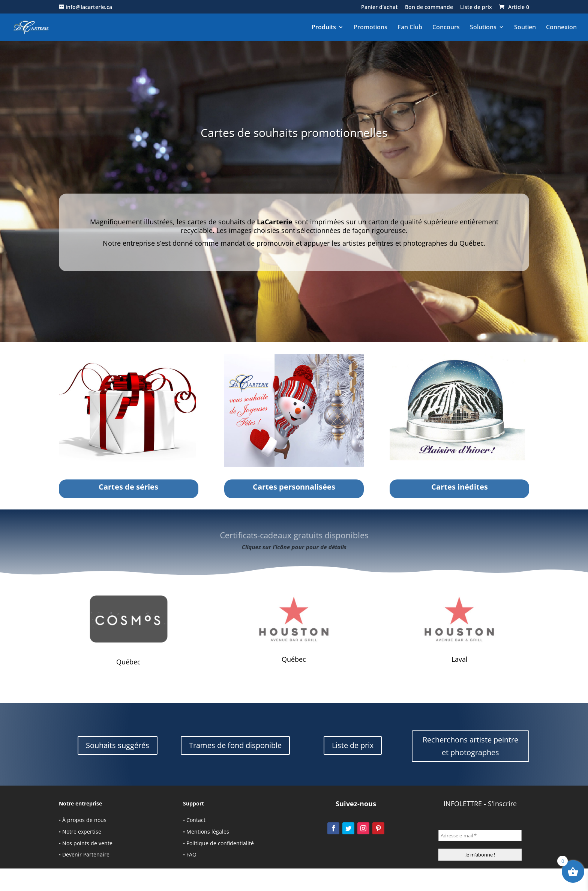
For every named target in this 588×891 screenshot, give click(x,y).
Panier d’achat (379, 8)
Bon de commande (429, 8)
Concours (446, 27)
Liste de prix (476, 8)
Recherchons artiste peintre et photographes (470, 746)
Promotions (370, 27)
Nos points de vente (87, 843)
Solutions (483, 27)
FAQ (191, 854)
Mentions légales (208, 832)
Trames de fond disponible (235, 745)
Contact (196, 820)
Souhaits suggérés (118, 745)
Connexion (561, 27)
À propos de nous (84, 820)
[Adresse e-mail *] (480, 835)
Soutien (525, 27)
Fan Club (410, 27)
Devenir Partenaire (86, 854)
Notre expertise (82, 832)
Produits (324, 27)
